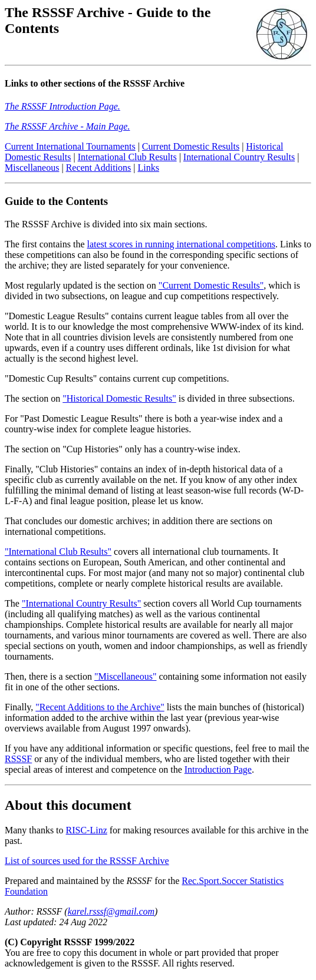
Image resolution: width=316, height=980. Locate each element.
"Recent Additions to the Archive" (100, 709)
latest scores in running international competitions (181, 246)
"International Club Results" (58, 553)
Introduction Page (218, 771)
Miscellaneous (32, 169)
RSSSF (18, 761)
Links (148, 169)
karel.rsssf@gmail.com (111, 913)
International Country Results (239, 159)
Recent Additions (99, 169)
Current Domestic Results (191, 148)
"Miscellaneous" (125, 678)
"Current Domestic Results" (211, 287)
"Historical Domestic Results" (119, 400)
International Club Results (127, 159)
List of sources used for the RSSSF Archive (87, 863)
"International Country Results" (81, 605)
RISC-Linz (87, 832)
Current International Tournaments (70, 148)
